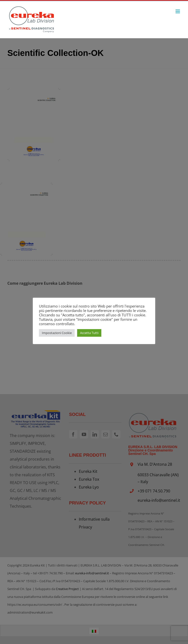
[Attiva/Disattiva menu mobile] (178, 11)
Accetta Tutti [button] (89, 333)
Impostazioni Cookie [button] (57, 333)
